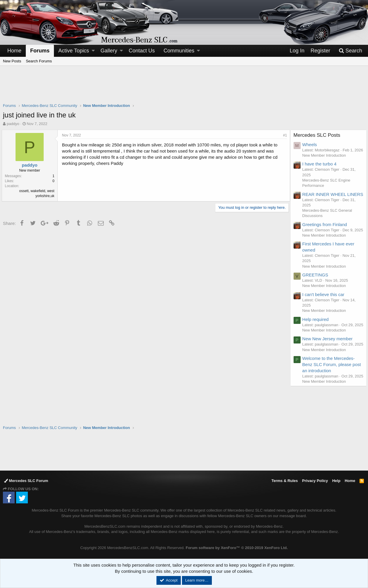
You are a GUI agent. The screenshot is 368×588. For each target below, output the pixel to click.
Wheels (311, 145)
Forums (40, 51)
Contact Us (142, 51)
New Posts (12, 61)
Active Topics (74, 51)
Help (336, 481)
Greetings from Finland (326, 236)
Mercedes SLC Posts (318, 135)
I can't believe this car (325, 311)
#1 (284, 135)
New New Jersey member (329, 361)
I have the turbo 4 (321, 169)
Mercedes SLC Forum (26, 481)
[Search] (350, 51)
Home (14, 51)
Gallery (109, 51)
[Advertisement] (184, 88)
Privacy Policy (315, 481)
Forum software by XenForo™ (237, 548)
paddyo (13, 124)
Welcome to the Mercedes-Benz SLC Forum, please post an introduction (330, 392)
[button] (93, 51)
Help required (317, 336)
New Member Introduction (326, 161)
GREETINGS (317, 292)
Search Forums (39, 61)
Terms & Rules (284, 481)
